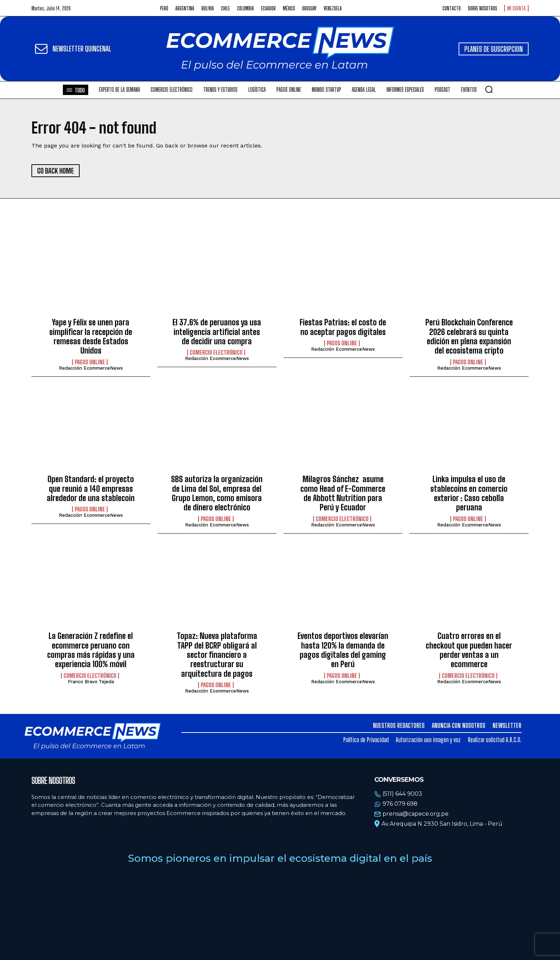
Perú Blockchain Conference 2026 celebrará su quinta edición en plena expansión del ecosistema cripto (469, 336)
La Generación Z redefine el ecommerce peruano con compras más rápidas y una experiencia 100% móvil (91, 650)
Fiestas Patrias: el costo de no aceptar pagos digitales (343, 327)
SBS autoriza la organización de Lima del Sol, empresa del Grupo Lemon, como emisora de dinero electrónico (217, 493)
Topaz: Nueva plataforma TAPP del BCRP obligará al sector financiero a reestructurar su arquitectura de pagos (217, 655)
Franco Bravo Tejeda (91, 682)
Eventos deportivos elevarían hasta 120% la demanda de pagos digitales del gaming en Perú (343, 650)
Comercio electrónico (216, 352)
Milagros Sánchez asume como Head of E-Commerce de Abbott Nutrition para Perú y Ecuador (343, 493)
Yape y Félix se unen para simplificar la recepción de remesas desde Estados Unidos (91, 336)
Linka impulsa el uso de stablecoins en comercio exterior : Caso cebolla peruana (469, 493)
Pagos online (90, 362)
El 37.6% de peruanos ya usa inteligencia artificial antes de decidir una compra (217, 332)
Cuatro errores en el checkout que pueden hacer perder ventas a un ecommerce (469, 650)
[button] (489, 89)
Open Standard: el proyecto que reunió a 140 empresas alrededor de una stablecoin (91, 489)
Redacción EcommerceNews (91, 368)
